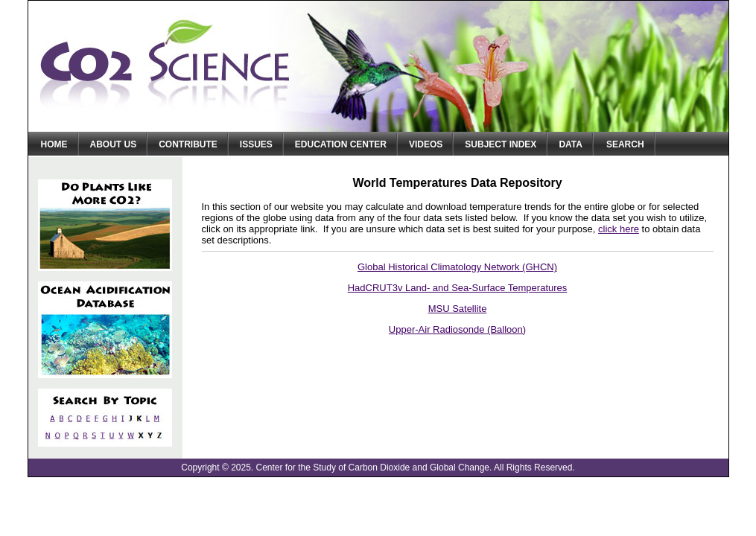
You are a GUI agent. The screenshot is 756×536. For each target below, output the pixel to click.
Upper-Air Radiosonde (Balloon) (457, 329)
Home (54, 144)
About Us (114, 144)
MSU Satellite (458, 309)
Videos (426, 144)
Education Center (341, 144)
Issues (256, 144)
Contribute (188, 144)
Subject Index (501, 144)
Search (625, 144)
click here (619, 229)
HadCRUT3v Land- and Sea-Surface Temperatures (458, 288)
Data (571, 144)
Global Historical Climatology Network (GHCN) (457, 267)
